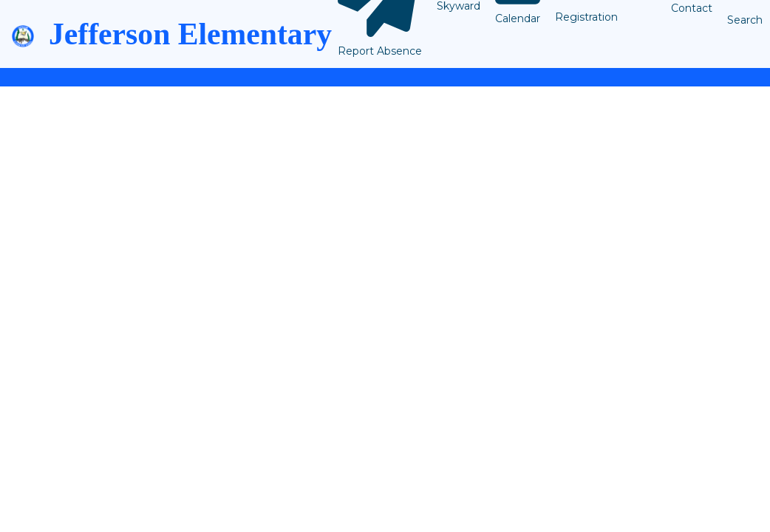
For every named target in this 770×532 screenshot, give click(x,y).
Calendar (518, 18)
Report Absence (380, 51)
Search (745, 20)
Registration (586, 17)
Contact (692, 8)
